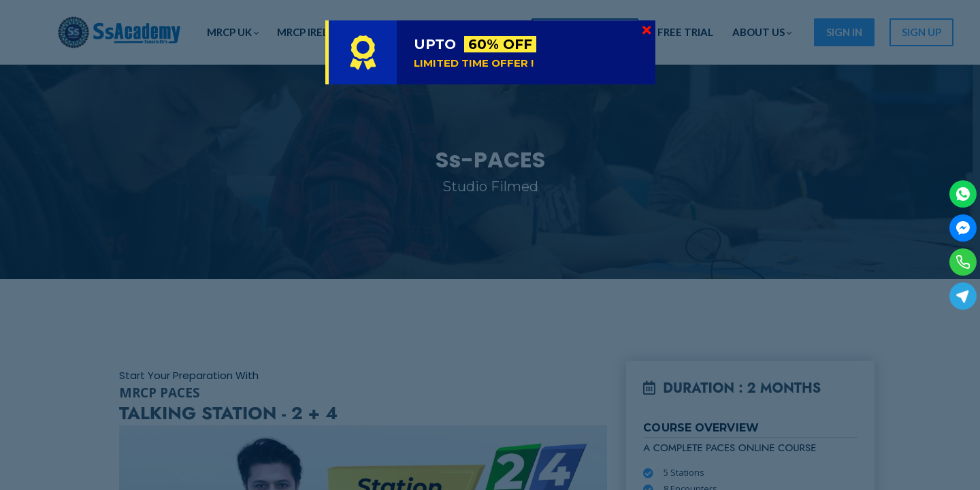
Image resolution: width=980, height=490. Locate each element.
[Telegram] (963, 296)
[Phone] (963, 262)
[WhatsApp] (963, 194)
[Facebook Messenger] (963, 228)
